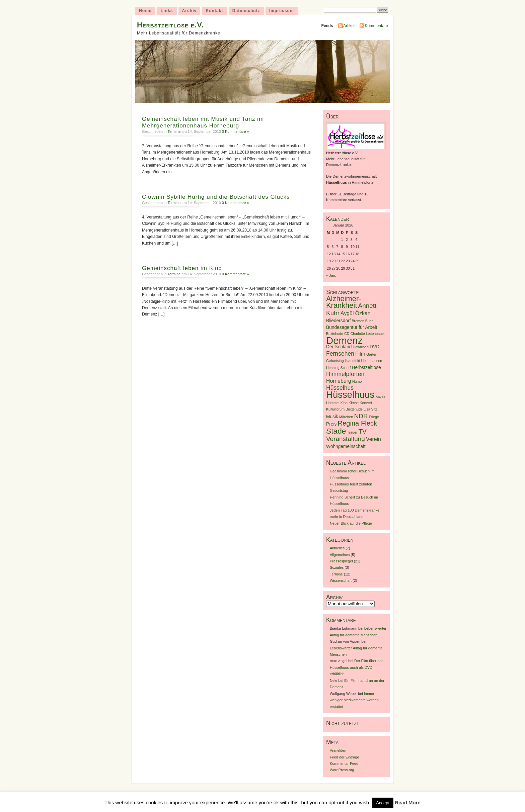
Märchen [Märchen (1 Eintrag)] (346, 417)
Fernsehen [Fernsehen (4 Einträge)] (340, 354)
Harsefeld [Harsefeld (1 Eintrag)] (353, 361)
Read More (408, 802)
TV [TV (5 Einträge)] (363, 431)
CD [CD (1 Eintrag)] (347, 334)
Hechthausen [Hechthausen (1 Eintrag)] (371, 361)
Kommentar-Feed (344, 763)
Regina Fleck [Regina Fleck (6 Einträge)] (357, 423)
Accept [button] (383, 803)
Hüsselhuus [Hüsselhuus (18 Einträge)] (350, 395)
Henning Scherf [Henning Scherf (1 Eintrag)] (338, 368)
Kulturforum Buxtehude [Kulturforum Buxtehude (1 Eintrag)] (344, 409)
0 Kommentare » (236, 131)
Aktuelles (337, 548)
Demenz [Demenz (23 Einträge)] (344, 340)
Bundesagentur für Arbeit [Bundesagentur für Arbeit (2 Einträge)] (352, 327)
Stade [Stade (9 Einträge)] (336, 431)
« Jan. (331, 275)
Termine (174, 131)
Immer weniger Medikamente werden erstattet (354, 700)
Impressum (282, 11)
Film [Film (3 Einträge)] (360, 354)
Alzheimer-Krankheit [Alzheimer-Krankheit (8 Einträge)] (344, 302)
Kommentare (376, 26)
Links (167, 11)
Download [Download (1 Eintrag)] (361, 347)
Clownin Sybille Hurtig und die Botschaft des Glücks (216, 197)
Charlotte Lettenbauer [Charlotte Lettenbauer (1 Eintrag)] (367, 334)
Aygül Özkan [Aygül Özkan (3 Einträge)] (356, 313)
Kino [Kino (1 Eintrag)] (344, 403)
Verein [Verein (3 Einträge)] (373, 439)
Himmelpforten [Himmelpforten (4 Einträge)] (345, 374)
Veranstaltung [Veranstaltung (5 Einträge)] (346, 439)
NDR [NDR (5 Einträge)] (361, 416)
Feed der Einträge (345, 757)
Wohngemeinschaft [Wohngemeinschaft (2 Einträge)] (346, 446)
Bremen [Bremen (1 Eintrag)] (358, 321)
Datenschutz (246, 11)
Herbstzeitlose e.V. (170, 25)
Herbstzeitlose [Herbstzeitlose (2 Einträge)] (366, 368)
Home (145, 11)
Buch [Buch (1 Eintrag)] (369, 321)
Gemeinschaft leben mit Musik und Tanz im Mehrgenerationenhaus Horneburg (203, 122)
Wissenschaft (341, 580)
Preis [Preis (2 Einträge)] (331, 424)
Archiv (190, 11)
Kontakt (214, 11)
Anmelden (338, 750)
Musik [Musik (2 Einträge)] (332, 417)
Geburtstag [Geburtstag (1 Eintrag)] (335, 361)
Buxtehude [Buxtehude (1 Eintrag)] (335, 334)
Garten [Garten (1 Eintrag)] (372, 354)
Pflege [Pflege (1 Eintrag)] (374, 417)
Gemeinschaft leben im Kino (182, 268)
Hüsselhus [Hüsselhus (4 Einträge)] (340, 388)
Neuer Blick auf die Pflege (351, 523)
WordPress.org (342, 770)
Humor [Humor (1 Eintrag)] (358, 381)
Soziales (337, 567)
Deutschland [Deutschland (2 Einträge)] (339, 347)
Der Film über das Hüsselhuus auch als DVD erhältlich (357, 667)
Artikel (349, 26)
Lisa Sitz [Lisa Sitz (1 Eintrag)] (370, 409)
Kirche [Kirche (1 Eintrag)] (354, 403)
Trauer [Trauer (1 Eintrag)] (352, 432)
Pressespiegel (341, 561)
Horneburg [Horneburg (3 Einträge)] (339, 381)
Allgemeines (340, 555)
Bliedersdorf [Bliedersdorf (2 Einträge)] (338, 321)
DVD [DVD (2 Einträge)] (374, 347)
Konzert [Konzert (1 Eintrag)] (366, 403)
